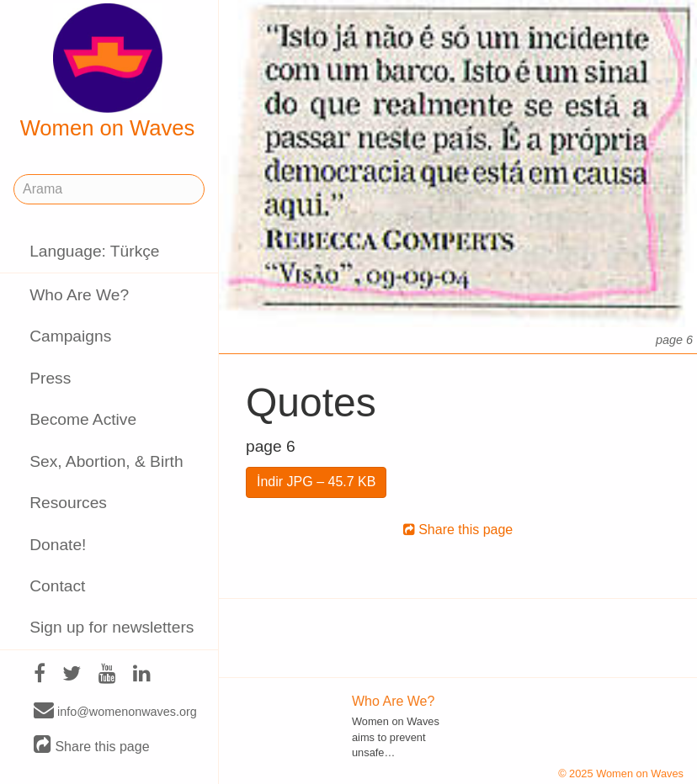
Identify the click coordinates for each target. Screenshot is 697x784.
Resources (68, 503)
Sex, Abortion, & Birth (106, 461)
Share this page (92, 746)
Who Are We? (79, 295)
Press (50, 378)
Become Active (83, 419)
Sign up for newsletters (112, 627)
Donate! (58, 545)
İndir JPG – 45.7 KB (316, 482)
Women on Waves (108, 72)
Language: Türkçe (94, 251)
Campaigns (70, 336)
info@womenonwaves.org (115, 711)
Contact (57, 586)
